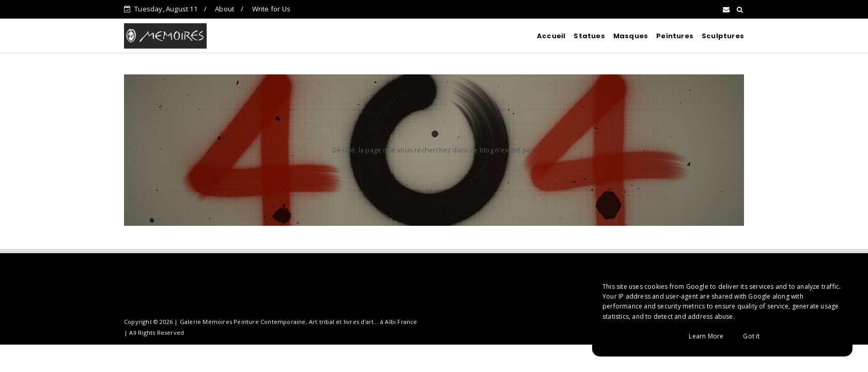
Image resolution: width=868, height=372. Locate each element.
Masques (631, 36)
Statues (589, 36)
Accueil (551, 36)
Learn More (706, 336)
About (224, 9)
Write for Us (271, 9)
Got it (751, 336)
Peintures (675, 36)
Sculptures (723, 36)
